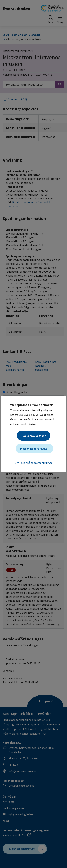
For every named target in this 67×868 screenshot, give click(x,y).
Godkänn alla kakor (34, 436)
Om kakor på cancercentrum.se (34, 463)
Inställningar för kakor (34, 449)
